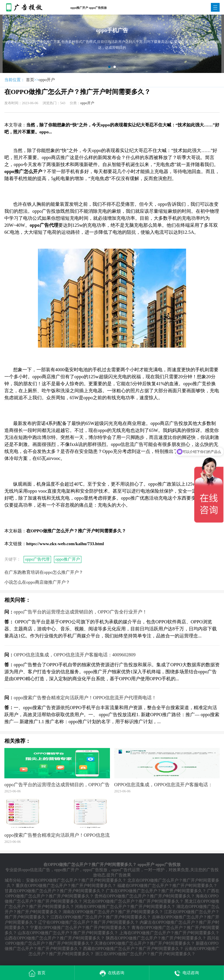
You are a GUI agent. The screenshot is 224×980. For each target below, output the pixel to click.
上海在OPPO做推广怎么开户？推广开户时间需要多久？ (169, 933)
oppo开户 (47, 80)
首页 (30, 80)
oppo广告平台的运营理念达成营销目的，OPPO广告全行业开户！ (80, 612)
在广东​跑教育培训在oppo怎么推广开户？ (44, 572)
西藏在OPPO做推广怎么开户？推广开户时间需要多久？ (133, 949)
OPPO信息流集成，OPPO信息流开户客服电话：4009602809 (75, 655)
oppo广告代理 (37, 559)
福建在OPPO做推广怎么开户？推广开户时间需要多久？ (167, 886)
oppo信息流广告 (36, 870)
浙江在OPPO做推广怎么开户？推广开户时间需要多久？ (145, 954)
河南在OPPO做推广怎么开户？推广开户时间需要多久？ (125, 907)
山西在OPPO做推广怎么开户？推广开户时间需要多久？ (55, 938)
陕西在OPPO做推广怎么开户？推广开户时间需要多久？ (156, 938)
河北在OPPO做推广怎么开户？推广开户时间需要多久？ (133, 901)
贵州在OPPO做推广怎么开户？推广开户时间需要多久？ (145, 896)
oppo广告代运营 (126, 870)
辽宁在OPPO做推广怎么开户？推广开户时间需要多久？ (88, 922)
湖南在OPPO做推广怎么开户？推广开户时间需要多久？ (113, 912)
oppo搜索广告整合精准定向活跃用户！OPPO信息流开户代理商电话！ (85, 698)
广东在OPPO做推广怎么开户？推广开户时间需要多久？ (156, 891)
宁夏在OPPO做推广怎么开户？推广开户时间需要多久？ (80, 928)
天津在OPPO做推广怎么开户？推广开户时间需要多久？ (145, 943)
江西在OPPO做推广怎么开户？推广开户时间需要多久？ (101, 917)
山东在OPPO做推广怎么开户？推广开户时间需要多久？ (68, 933)
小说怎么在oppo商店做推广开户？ (37, 582)
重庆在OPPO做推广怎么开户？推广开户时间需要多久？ (66, 886)
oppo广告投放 (95, 870)
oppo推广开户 (68, 559)
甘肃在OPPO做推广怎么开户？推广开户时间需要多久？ (55, 891)
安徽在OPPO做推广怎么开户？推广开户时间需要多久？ (76, 880)
